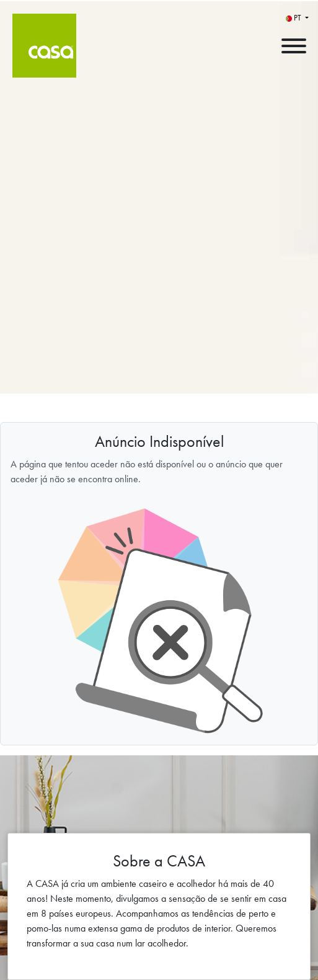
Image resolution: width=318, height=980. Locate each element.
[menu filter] (159, 1)
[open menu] (293, 43)
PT (294, 18)
